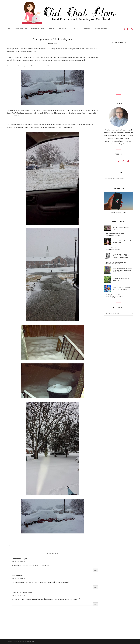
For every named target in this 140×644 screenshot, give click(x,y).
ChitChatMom (16, 642)
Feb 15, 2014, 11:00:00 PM (20, 595)
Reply (96, 570)
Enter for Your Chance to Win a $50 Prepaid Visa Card (116, 263)
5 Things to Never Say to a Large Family (122, 279)
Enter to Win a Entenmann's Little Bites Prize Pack (115, 234)
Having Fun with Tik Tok (119, 212)
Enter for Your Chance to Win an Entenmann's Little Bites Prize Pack (122, 270)
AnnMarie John (30, 642)
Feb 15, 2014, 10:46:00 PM (20, 578)
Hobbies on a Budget (19, 559)
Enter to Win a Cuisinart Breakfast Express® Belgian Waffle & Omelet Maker (122, 256)
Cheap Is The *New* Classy (22, 592)
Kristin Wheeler (17, 575)
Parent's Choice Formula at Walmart (122, 228)
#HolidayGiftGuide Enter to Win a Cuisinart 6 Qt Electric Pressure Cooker (115, 296)
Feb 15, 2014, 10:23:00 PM (20, 562)
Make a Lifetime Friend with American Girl (122, 242)
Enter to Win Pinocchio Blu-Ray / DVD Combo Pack (122, 288)
